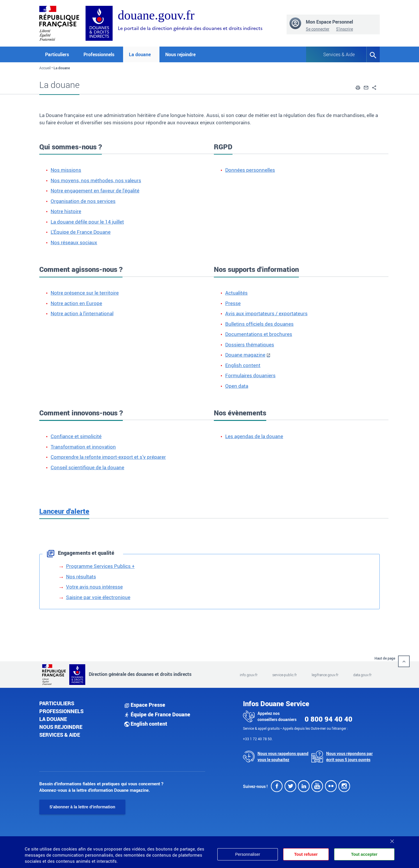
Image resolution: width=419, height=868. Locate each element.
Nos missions (66, 170)
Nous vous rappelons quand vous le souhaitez (283, 757)
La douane (53, 719)
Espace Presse (145, 705)
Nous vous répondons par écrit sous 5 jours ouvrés (349, 757)
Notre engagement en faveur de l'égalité (95, 191)
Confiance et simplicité (76, 436)
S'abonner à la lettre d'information (82, 807)
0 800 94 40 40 (329, 719)
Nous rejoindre (180, 54)
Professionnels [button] (99, 54)
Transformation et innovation (83, 447)
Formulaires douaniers (250, 375)
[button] (358, 87)
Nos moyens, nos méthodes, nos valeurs (96, 180)
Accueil (45, 68)
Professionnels (61, 711)
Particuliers (57, 703)
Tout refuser (306, 854)
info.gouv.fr (249, 675)
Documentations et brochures (259, 334)
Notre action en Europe (76, 303)
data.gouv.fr (362, 675)
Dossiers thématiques (250, 344)
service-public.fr (285, 675)
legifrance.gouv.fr (325, 675)
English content (243, 365)
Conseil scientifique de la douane (87, 467)
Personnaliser (248, 854)
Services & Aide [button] (339, 54)
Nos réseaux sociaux (74, 242)
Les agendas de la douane (254, 436)
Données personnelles (250, 170)
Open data (237, 386)
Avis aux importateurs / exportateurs (266, 313)
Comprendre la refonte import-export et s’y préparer (108, 457)
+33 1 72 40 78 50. (258, 739)
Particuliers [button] (57, 54)
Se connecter (318, 29)
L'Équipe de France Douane (81, 232)
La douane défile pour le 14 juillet (87, 222)
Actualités (236, 293)
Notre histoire (66, 211)
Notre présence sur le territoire (85, 293)
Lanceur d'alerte (64, 511)
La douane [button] (140, 54)
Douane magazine (245, 355)
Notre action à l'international (82, 313)
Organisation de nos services (83, 201)
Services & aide (60, 735)
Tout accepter (364, 854)
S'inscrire (345, 29)
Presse (233, 303)
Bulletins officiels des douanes (259, 324)
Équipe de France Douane (157, 714)
